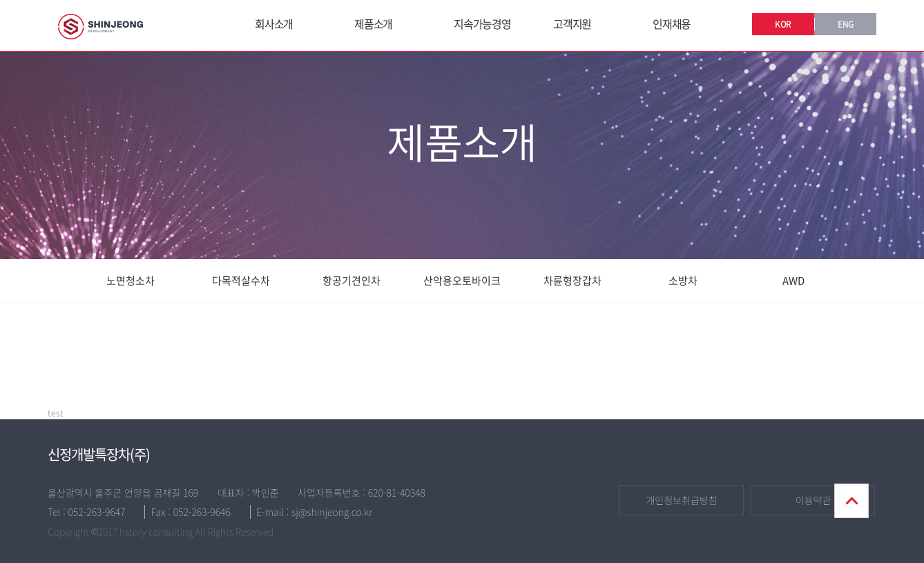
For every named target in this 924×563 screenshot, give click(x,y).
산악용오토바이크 (462, 280)
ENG (846, 24)
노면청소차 (131, 280)
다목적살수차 (241, 280)
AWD (793, 280)
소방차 (683, 280)
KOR (783, 24)
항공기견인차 (352, 280)
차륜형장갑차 (572, 280)
